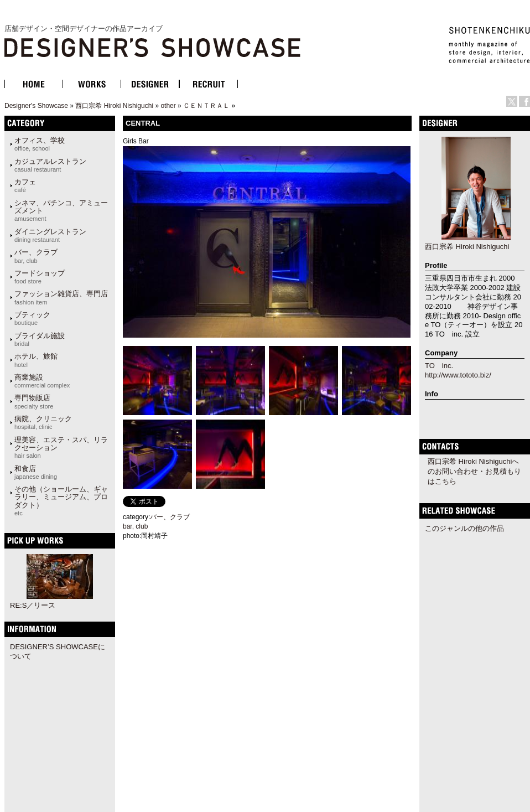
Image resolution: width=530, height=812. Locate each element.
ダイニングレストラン (50, 235)
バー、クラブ (36, 256)
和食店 (36, 472)
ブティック (32, 318)
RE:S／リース (33, 605)
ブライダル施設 (40, 339)
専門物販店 (34, 401)
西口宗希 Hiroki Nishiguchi (114, 106)
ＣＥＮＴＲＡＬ (206, 106)
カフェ (25, 185)
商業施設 (42, 381)
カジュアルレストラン (50, 165)
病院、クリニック (43, 422)
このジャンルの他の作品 (464, 528)
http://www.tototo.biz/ (458, 375)
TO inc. (439, 366)
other (168, 106)
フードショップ (40, 277)
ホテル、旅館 (36, 360)
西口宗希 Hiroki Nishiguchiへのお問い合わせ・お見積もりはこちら (474, 471)
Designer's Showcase (36, 106)
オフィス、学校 (40, 144)
